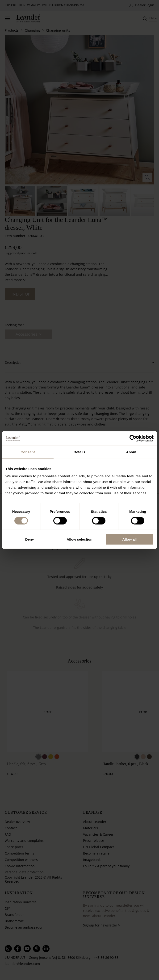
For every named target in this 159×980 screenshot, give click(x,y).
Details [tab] (79, 452)
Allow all (129, 539)
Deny (30, 539)
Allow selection (79, 539)
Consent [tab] (28, 452)
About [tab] (131, 452)
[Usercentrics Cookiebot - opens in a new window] (133, 438)
